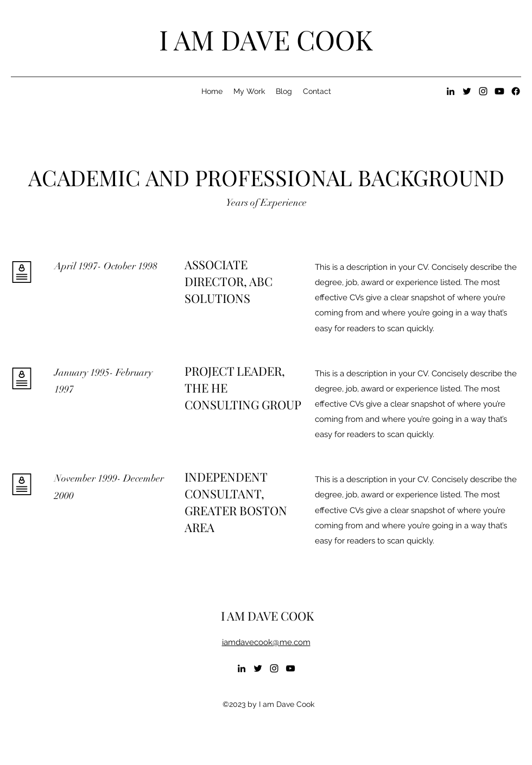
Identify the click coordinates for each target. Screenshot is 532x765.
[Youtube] (499, 91)
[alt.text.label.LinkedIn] (451, 91)
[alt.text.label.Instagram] (483, 91)
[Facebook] (516, 91)
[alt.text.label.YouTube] (290, 668)
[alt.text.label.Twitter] (467, 91)
